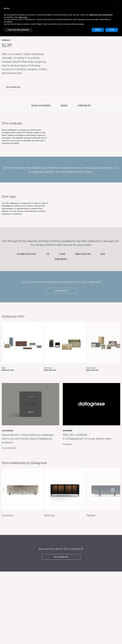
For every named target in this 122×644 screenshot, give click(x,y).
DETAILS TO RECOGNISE (41, 105)
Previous (4, 344)
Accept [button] (112, 30)
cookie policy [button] (22, 17)
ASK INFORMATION (13, 87)
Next (113, 344)
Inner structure (83, 254)
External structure (26, 254)
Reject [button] (98, 30)
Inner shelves (61, 259)
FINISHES (64, 105)
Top (48, 254)
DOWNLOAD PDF (84, 105)
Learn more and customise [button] (18, 30)
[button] (117, 6)
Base (103, 254)
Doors (62, 254)
